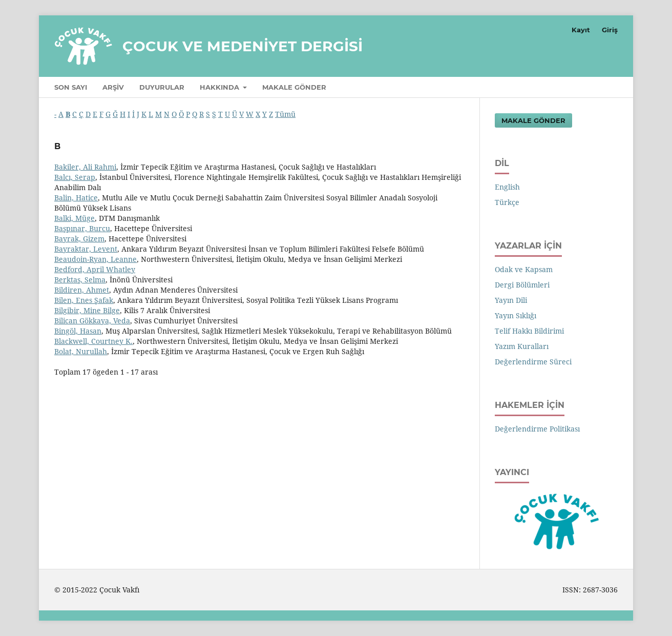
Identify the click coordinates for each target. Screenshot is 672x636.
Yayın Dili (511, 300)
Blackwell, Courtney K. (93, 341)
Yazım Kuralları (522, 346)
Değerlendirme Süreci (533, 362)
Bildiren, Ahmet (82, 290)
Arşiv (113, 87)
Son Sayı (71, 87)
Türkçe (507, 202)
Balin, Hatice (76, 198)
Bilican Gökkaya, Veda (92, 321)
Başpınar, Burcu (82, 228)
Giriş (610, 30)
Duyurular (162, 87)
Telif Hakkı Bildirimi (529, 331)
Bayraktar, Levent (86, 249)
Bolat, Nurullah (81, 351)
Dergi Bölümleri (522, 285)
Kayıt (581, 30)
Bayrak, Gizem (79, 239)
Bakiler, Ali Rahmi (85, 167)
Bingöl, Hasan (78, 331)
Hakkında (220, 87)
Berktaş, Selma (80, 280)
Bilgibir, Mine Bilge (87, 310)
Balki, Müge (75, 218)
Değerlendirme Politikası (537, 429)
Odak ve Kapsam (524, 269)
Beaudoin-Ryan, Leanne (96, 259)
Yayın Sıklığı (516, 315)
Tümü (285, 114)
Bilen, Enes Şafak (84, 300)
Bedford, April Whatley (95, 269)
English (507, 187)
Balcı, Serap (75, 177)
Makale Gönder (294, 87)
